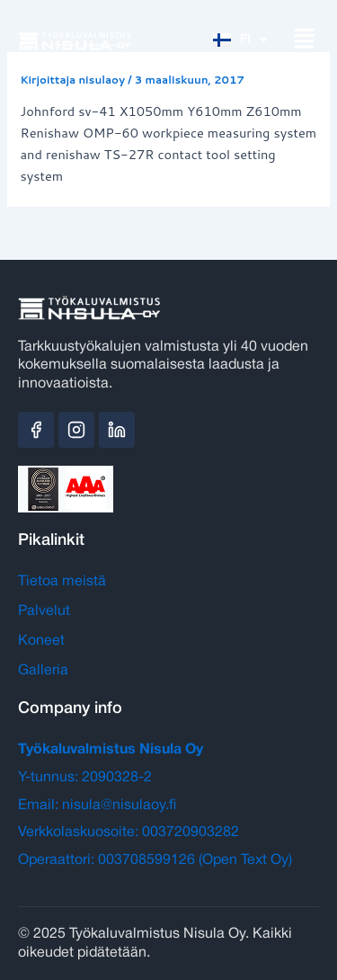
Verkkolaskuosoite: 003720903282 (129, 833)
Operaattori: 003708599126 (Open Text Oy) (155, 860)
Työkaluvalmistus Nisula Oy (111, 750)
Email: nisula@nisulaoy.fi (97, 806)
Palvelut (44, 611)
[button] (304, 39)
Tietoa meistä (62, 582)
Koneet (41, 641)
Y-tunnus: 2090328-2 (85, 778)
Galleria (43, 671)
